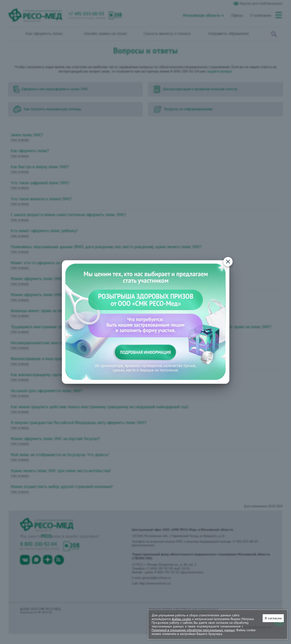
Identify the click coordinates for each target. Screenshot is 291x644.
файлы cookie (181, 619)
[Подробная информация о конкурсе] (146, 322)
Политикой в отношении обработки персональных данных (193, 630)
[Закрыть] (228, 262)
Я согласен (273, 618)
